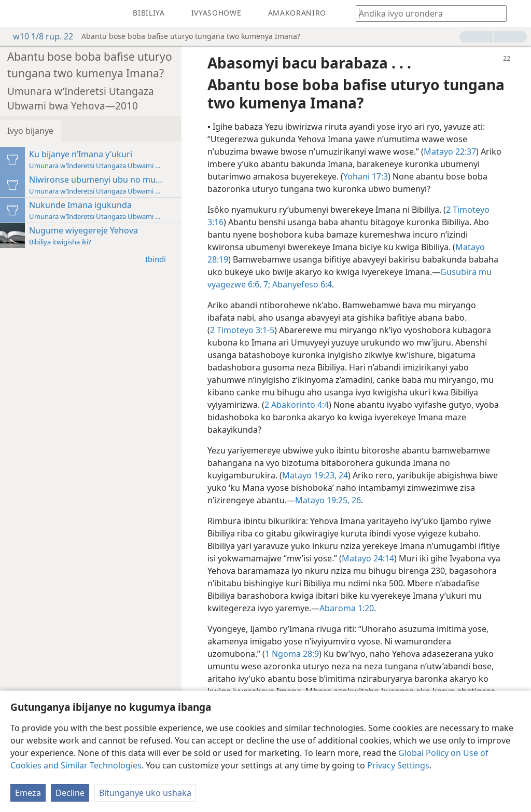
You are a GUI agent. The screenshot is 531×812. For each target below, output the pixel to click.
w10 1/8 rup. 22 (38, 36)
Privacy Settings (398, 765)
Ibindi (161, 259)
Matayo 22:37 (450, 152)
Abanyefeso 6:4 (301, 284)
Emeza (28, 793)
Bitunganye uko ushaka (145, 793)
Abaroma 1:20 (347, 608)
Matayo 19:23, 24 (315, 475)
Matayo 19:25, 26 (328, 500)
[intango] (16, 13)
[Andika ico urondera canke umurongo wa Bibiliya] (426, 13)
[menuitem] (16, 13)
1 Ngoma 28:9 (292, 654)
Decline (70, 793)
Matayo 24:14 (368, 558)
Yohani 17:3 (366, 176)
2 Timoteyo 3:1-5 (242, 330)
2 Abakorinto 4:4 (297, 405)
